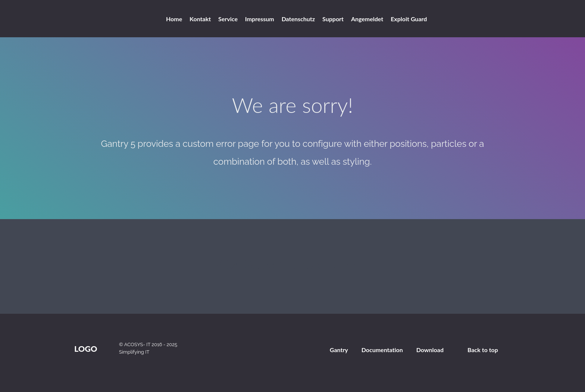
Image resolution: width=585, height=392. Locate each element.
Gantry (339, 350)
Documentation (382, 350)
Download (430, 350)
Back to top (483, 350)
